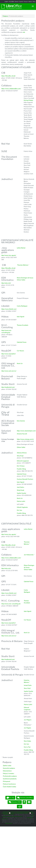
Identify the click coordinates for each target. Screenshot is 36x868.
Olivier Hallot (21, 280)
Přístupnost (7, 781)
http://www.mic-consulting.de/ (11, 604)
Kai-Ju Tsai (27, 747)
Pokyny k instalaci (8, 774)
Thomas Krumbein (23, 325)
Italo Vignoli (21, 317)
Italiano (30, 2)
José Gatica (20, 487)
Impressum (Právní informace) (9, 812)
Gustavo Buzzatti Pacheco (25, 479)
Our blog (10, 798)
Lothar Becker (21, 248)
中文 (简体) (11, 2)
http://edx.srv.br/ (6, 283)
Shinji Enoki (21, 490)
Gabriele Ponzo (22, 342)
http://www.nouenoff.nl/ (9, 354)
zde (24, 32)
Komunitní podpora (9, 768)
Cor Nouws (20, 351)
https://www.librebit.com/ (9, 309)
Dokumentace (7, 771)
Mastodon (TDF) (15, 802)
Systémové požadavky (10, 779)
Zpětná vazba (7, 766)
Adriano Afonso (22, 453)
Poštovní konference (9, 784)
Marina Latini (21, 501)
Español (21, 2)
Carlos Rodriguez (22, 306)
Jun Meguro (28, 720)
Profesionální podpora (10, 776)
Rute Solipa (27, 741)
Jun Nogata (27, 728)
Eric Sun (19, 510)
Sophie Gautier (22, 493)
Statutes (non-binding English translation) (20, 813)
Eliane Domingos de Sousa (25, 278)
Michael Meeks (28, 100)
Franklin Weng (21, 469)
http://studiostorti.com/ (8, 387)
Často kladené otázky (10, 787)
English (6, 2)
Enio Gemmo (21, 421)
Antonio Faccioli (22, 434)
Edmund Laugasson (23, 461)
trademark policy (9, 823)
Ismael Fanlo (28, 685)
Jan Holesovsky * (29, 555)
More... (34, 2)
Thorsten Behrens (23, 265)
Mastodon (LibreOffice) (25, 798)
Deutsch (17, 2)
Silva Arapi (20, 456)
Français (26, 2)
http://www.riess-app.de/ (9, 255)
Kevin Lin (20, 364)
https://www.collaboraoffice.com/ (11, 89)
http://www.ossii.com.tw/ (9, 371)
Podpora (5, 16)
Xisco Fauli (27, 688)
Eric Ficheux (21, 466)
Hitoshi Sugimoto (22, 507)
